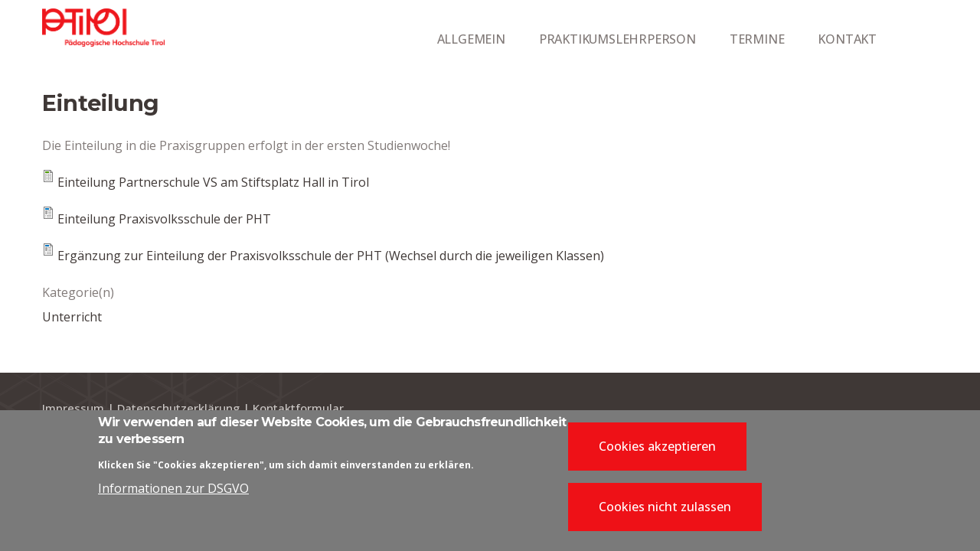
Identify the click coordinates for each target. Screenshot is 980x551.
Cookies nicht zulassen (665, 511)
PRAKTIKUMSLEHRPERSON (617, 39)
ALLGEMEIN (471, 39)
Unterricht (72, 317)
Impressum (73, 408)
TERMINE (757, 39)
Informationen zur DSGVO (173, 494)
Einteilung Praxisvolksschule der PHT (164, 219)
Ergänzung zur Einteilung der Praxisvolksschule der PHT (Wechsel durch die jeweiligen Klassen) (331, 256)
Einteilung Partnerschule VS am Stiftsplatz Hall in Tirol (213, 182)
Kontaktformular (298, 408)
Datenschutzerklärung (178, 408)
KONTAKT (847, 39)
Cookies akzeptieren (657, 451)
